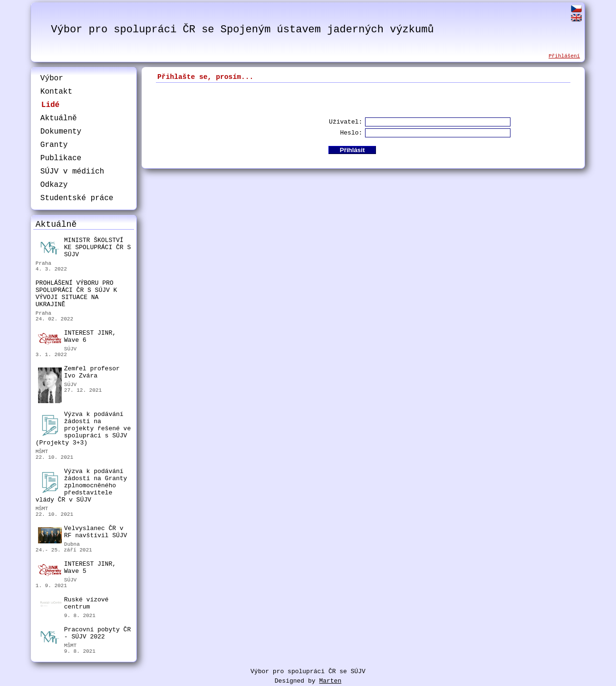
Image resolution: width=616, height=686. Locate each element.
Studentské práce (77, 198)
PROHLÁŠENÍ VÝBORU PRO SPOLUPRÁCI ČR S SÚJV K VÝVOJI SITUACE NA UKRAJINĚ (77, 294)
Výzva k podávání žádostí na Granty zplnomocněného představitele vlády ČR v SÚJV (82, 486)
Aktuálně (59, 118)
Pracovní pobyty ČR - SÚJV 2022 (84, 634)
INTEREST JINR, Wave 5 (77, 568)
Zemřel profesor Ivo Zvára (79, 373)
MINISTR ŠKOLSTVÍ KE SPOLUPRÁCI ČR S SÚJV (84, 247)
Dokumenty (61, 132)
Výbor (52, 78)
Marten (330, 681)
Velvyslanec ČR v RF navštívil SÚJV (83, 533)
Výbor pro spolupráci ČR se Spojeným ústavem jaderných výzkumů (242, 30)
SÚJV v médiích (72, 172)
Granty (54, 145)
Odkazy (54, 185)
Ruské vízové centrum (73, 604)
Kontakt (56, 92)
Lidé (50, 105)
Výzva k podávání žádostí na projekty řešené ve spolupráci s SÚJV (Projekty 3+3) (83, 429)
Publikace (61, 158)
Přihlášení (564, 56)
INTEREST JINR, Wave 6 (77, 337)
